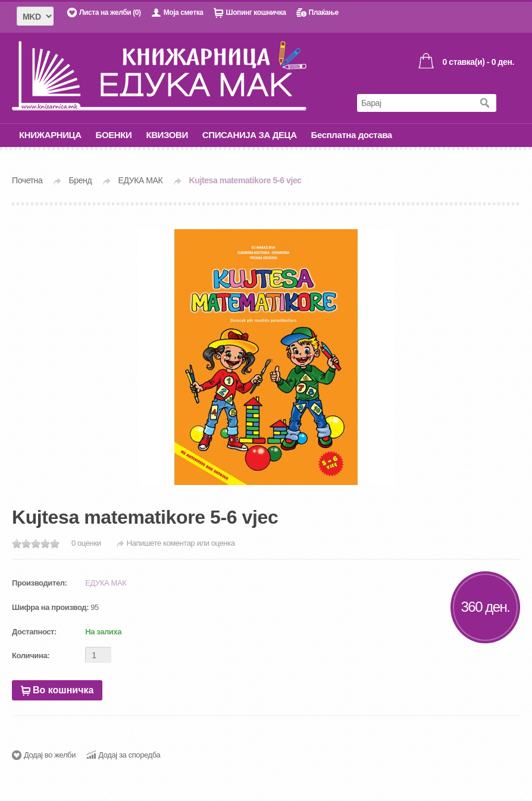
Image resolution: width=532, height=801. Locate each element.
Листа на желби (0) (110, 12)
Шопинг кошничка (256, 12)
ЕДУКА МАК (141, 180)
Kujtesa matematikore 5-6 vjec (245, 180)
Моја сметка (184, 12)
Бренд (81, 180)
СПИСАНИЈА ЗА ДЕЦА (250, 135)
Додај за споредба (129, 755)
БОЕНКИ (114, 135)
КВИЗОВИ (167, 135)
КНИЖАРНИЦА (50, 135)
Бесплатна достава (352, 135)
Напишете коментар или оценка (181, 543)
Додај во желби (50, 755)
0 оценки (86, 543)
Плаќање (323, 12)
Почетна (27, 180)
